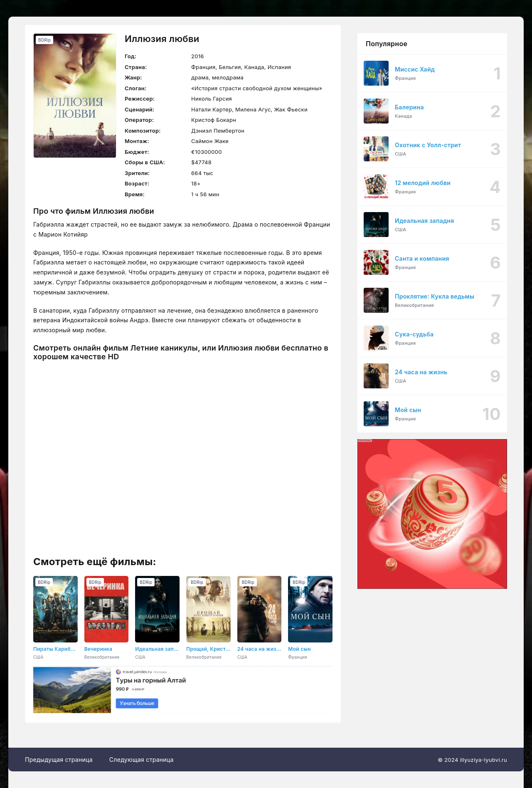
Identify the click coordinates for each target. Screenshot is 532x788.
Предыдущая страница (59, 760)
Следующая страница (142, 760)
